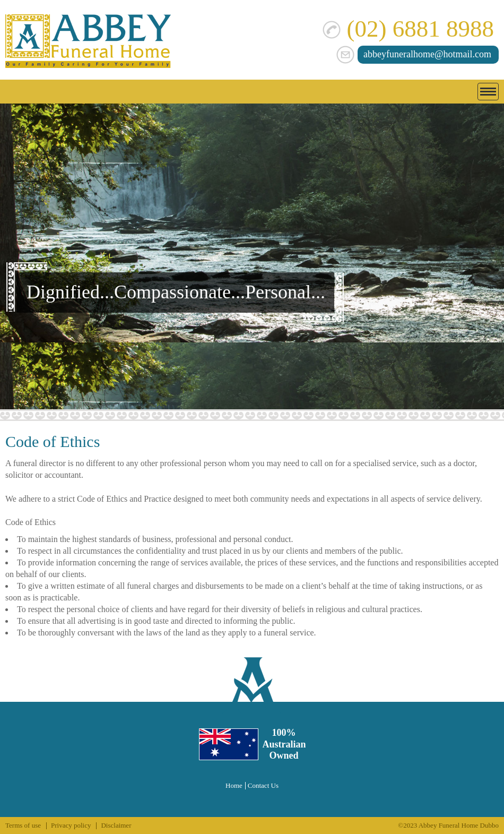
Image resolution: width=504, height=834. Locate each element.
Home (234, 785)
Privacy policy (71, 825)
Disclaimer (116, 825)
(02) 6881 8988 (408, 29)
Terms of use (23, 825)
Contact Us (263, 785)
